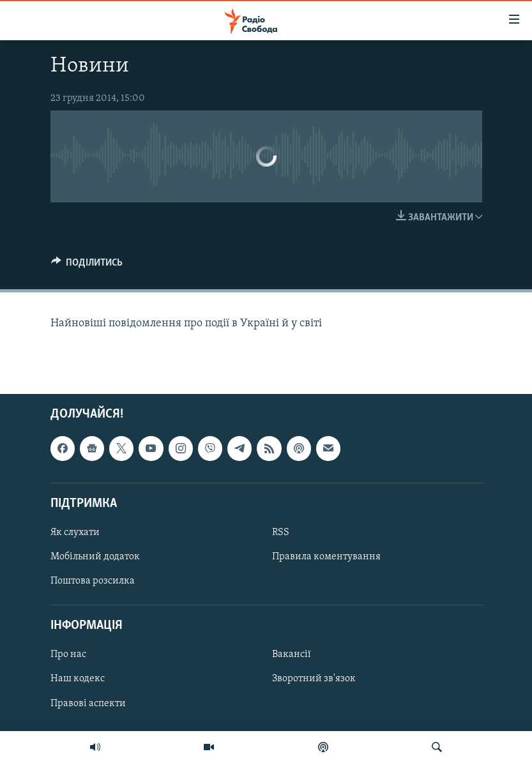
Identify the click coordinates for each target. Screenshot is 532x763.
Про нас (68, 655)
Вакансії (292, 655)
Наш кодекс (78, 679)
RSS (281, 533)
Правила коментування (326, 557)
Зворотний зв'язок (314, 679)
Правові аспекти (88, 704)
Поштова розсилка (93, 581)
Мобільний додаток (95, 557)
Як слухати (75, 533)
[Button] (87, 266)
